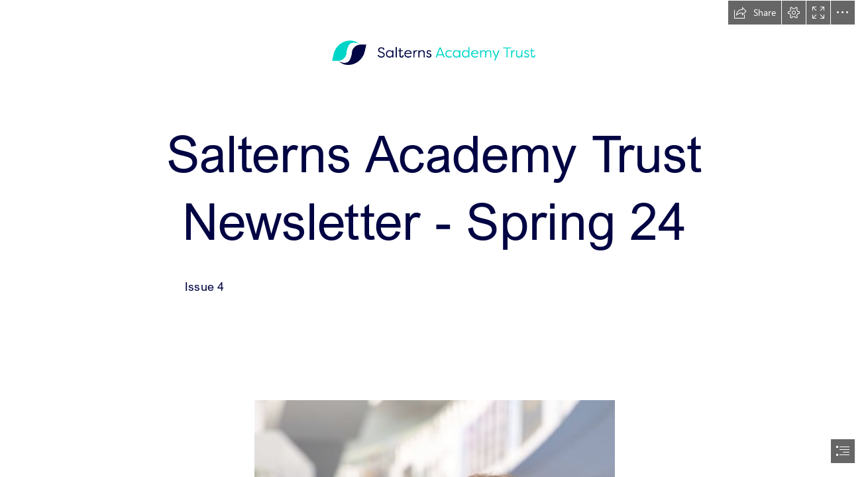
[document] (434, 238)
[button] (755, 13)
